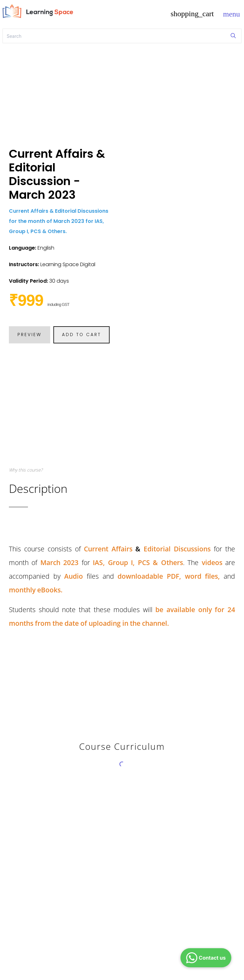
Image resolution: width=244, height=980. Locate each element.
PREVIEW (30, 335)
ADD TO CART (81, 335)
